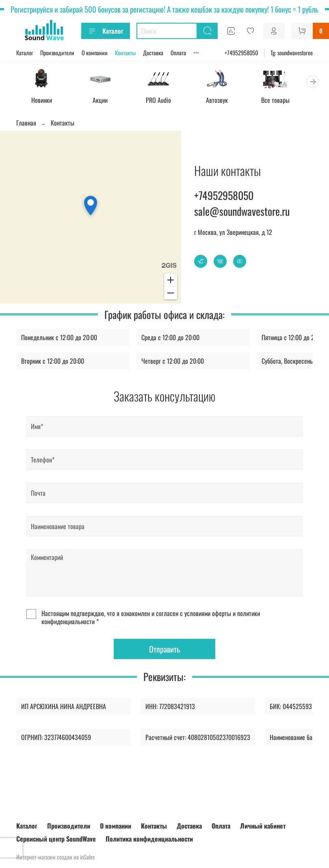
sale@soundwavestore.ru (242, 212)
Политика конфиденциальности (149, 839)
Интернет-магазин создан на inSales (55, 857)
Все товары (286, 101)
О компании (95, 53)
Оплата (178, 53)
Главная (26, 124)
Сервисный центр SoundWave (56, 839)
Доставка (153, 53)
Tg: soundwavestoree (292, 53)
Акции (104, 101)
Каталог (106, 31)
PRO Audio (164, 101)
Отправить (164, 650)
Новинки (43, 101)
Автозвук (225, 101)
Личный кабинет (263, 826)
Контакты (125, 53)
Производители (57, 53)
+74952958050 (241, 53)
